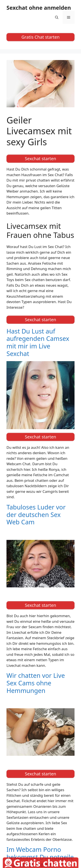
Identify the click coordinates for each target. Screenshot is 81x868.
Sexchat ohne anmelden (39, 8)
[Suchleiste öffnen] (57, 17)
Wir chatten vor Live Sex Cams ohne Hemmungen (36, 683)
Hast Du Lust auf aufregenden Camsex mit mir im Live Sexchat (38, 342)
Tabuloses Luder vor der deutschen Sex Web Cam (36, 515)
